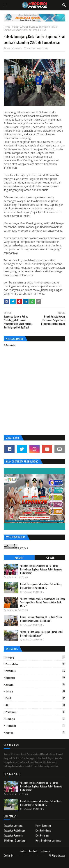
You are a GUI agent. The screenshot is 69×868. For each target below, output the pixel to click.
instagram (45, 851)
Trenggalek (35, 726)
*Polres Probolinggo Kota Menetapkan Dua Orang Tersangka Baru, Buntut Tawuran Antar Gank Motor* (43, 602)
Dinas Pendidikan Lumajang (48, 840)
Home (7, 27)
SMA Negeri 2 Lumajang (15, 840)
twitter (23, 851)
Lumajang (35, 657)
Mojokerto (35, 678)
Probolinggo (35, 712)
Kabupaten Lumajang (13, 825)
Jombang (35, 685)
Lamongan (35, 719)
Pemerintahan (35, 664)
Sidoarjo (35, 691)
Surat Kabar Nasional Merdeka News (31, 855)
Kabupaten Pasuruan (13, 835)
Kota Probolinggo (43, 830)
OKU (35, 705)
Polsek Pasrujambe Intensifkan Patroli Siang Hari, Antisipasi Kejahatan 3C (41, 586)
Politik (35, 698)
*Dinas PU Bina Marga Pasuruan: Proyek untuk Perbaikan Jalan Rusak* (42, 634)
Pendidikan (35, 671)
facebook (33, 851)
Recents (19, 557)
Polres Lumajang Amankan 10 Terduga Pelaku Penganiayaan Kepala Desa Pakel (41, 619)
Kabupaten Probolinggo (14, 830)
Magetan (35, 732)
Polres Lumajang (43, 825)
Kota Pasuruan (42, 835)
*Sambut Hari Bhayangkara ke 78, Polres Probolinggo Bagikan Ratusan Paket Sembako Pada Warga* (41, 569)
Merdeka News (14, 48)
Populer (50, 557)
